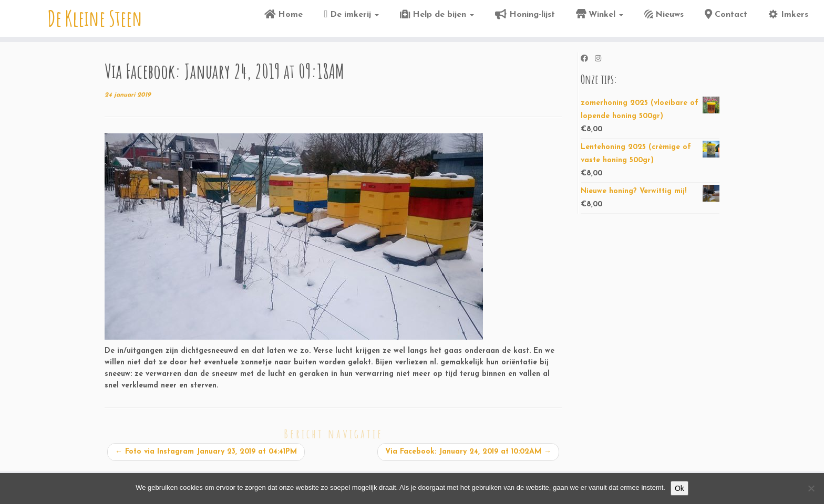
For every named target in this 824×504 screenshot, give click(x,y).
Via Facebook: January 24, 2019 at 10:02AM (468, 452)
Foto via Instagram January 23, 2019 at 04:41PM (206, 452)
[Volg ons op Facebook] (588, 59)
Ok (679, 488)
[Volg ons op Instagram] (601, 59)
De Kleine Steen (95, 18)
